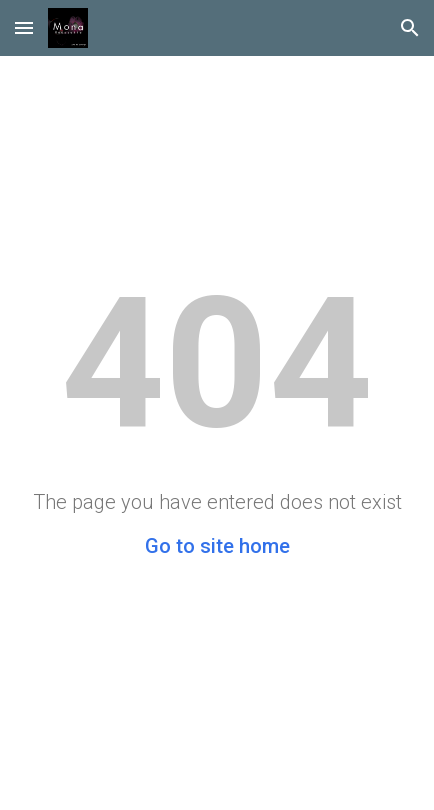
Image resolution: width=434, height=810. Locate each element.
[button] (24, 27)
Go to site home (217, 546)
